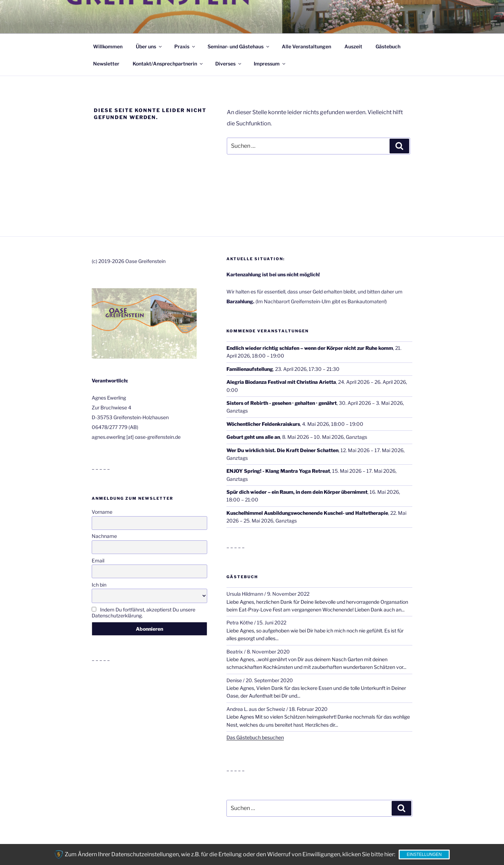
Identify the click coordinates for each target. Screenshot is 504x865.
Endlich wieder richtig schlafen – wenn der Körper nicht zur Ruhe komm (310, 348)
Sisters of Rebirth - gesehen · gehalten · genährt (282, 403)
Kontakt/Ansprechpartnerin (168, 64)
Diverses (229, 64)
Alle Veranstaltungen (306, 46)
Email (98, 560)
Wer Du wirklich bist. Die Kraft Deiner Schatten (282, 450)
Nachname (104, 536)
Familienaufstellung (250, 369)
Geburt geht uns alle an (253, 437)
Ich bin (99, 585)
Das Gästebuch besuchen (255, 737)
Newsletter (106, 64)
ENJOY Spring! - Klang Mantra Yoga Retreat (278, 471)
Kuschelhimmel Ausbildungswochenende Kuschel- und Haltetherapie (307, 513)
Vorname (102, 512)
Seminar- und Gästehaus (239, 46)
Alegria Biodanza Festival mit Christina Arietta (281, 382)
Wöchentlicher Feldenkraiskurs (263, 424)
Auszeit (353, 46)
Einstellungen (424, 854)
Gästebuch (388, 46)
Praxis (185, 46)
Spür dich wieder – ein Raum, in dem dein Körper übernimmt (297, 492)
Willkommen (108, 46)
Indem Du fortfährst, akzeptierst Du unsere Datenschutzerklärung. (143, 613)
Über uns (149, 46)
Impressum (270, 64)
